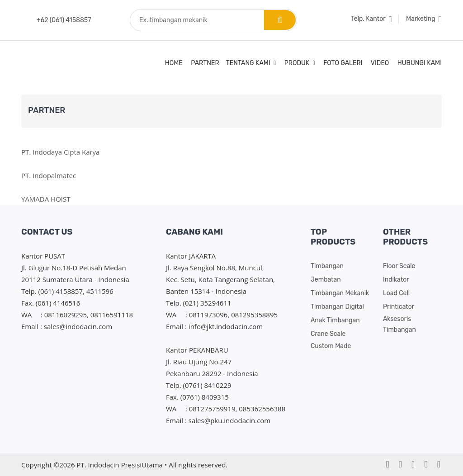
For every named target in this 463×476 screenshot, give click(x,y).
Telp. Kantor (371, 19)
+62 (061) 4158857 (64, 20)
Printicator (399, 307)
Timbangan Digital (337, 307)
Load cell (396, 293)
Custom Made (331, 346)
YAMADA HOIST (46, 199)
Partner (205, 63)
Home (174, 63)
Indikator (396, 280)
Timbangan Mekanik (340, 293)
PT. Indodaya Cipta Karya (60, 152)
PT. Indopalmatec (49, 175)
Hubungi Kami (420, 63)
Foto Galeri (343, 63)
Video (380, 63)
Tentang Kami (251, 63)
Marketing (424, 19)
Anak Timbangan (335, 320)
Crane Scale (328, 334)
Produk (300, 63)
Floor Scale (399, 266)
